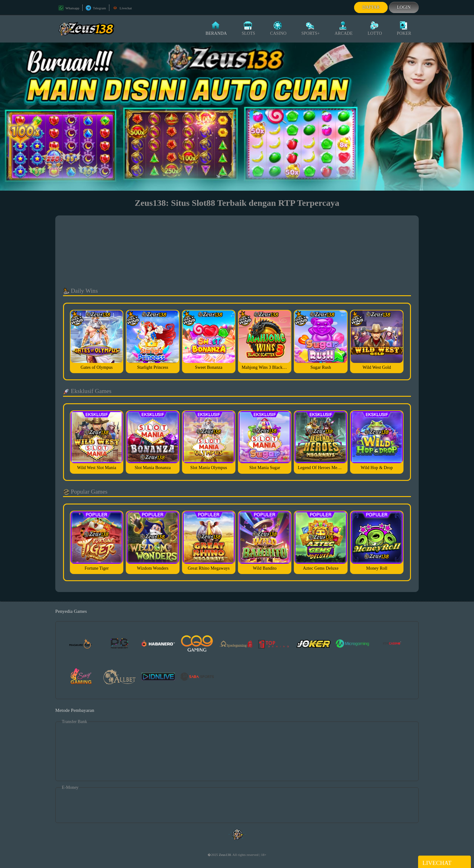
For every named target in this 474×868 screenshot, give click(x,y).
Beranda (216, 29)
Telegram (96, 8)
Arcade (344, 29)
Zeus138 (225, 855)
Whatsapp (69, 8)
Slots (248, 29)
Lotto (375, 29)
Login (404, 7)
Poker (404, 29)
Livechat (122, 8)
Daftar (371, 7)
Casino (278, 29)
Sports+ (310, 29)
